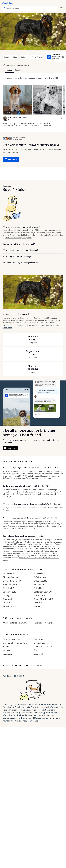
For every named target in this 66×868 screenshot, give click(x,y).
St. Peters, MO (9, 574)
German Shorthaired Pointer (16, 643)
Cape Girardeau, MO (44, 599)
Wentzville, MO (10, 585)
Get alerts (11, 159)
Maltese (6, 650)
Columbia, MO (41, 595)
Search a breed (12, 8)
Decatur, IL (8, 599)
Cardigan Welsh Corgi (13, 639)
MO (28, 665)
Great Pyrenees (41, 643)
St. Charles (38, 665)
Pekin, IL (7, 603)
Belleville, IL (39, 588)
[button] (18, 100)
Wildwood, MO (41, 581)
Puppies (19, 70)
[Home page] (8, 3)
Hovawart (18, 665)
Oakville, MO (9, 588)
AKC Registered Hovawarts (15, 623)
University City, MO (12, 581)
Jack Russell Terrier (43, 647)
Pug (36, 650)
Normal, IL (38, 606)
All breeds (7, 665)
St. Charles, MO (23, 65)
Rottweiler (7, 654)
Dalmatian (39, 639)
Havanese (7, 647)
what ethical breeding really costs (18, 238)
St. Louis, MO (40, 585)
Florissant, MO (41, 574)
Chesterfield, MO (11, 577)
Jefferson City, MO (43, 592)
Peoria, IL (38, 603)
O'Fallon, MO (40, 577)
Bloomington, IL (10, 606)
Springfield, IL (9, 592)
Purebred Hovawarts (43, 623)
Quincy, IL (7, 595)
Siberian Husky (41, 654)
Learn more (7, 328)
